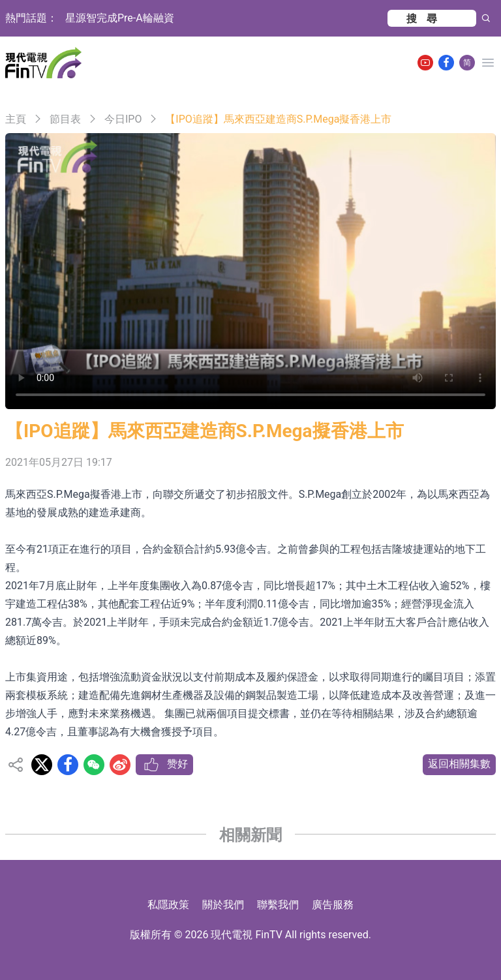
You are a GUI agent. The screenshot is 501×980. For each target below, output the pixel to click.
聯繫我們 (278, 905)
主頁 (16, 119)
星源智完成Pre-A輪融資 (120, 18)
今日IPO (123, 119)
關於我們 (223, 905)
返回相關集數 (459, 764)
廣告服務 (333, 905)
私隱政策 (168, 905)
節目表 (65, 119)
